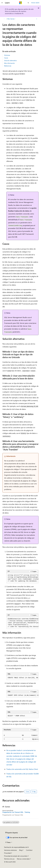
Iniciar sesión (35, 3)
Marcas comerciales (23, 859)
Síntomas (7, 55)
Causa (6, 58)
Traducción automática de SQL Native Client (22, 769)
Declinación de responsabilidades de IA (16, 847)
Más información (9, 63)
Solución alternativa (10, 60)
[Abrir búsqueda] (28, 3)
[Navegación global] (2, 3)
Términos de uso (9, 859)
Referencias (8, 66)
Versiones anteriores (10, 850)
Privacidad (7, 853)
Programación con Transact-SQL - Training (16, 812)
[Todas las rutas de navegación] (4, 19)
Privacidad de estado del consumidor (16, 856)
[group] (22, 578)
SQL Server (11, 19)
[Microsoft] (20, 3)
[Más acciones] (37, 19)
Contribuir (29, 850)
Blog (21, 850)
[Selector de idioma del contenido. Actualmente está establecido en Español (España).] (12, 833)
